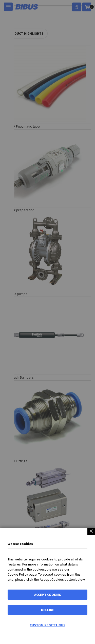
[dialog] (48, 322)
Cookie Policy (18, 574)
